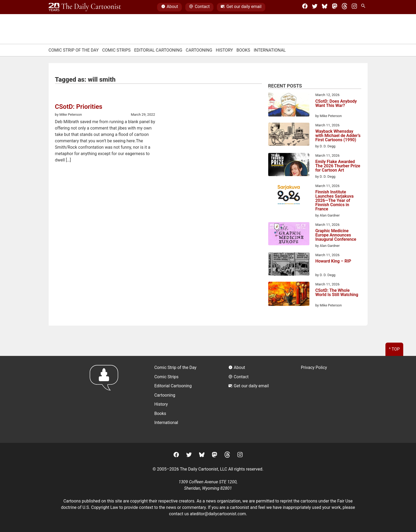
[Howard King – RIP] (289, 265)
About (170, 7)
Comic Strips (116, 50)
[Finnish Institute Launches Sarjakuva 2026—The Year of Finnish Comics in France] (289, 196)
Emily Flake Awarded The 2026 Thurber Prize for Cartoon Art (338, 166)
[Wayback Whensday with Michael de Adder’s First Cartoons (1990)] (289, 135)
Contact (199, 7)
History (224, 50)
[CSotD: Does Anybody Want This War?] (289, 105)
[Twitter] (315, 7)
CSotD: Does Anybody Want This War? (336, 104)
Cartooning (199, 50)
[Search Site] (364, 7)
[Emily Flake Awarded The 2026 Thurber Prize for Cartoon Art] (289, 165)
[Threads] (344, 7)
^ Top (394, 349)
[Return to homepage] (106, 399)
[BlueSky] (325, 7)
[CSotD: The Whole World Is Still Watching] (289, 295)
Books (243, 50)
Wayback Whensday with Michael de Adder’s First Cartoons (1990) (338, 136)
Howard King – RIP (333, 261)
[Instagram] (354, 7)
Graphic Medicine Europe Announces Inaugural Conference (336, 235)
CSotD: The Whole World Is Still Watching (337, 293)
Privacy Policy (314, 367)
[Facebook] (305, 7)
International (270, 50)
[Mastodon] (335, 7)
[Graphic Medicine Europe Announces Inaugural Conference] (289, 235)
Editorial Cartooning (158, 50)
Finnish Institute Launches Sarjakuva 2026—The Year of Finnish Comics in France (334, 201)
